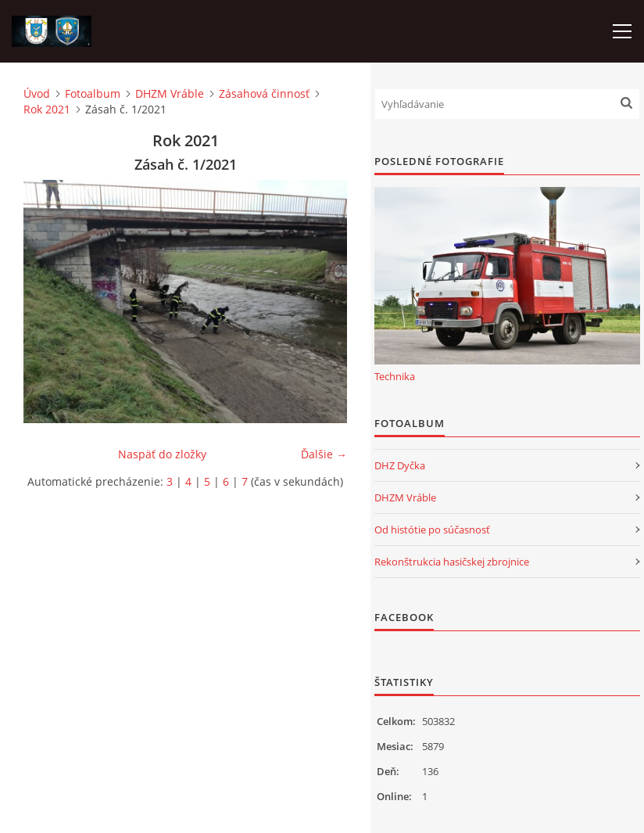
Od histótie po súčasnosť (432, 530)
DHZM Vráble (170, 93)
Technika (395, 376)
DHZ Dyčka (400, 465)
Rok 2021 (47, 109)
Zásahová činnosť (264, 93)
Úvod (37, 93)
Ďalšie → (324, 454)
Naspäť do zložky (162, 454)
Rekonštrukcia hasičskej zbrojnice (452, 562)
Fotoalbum (93, 93)
